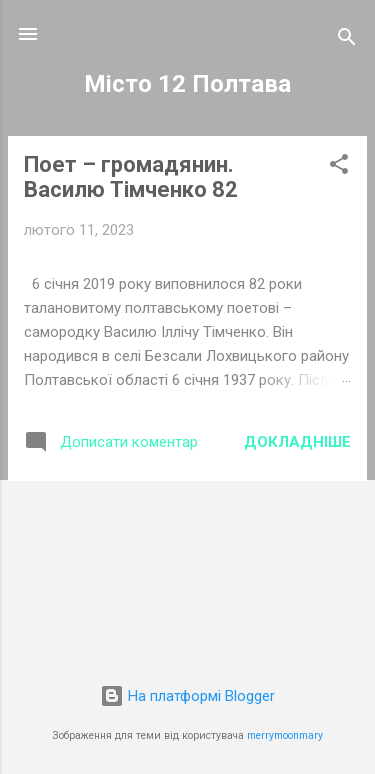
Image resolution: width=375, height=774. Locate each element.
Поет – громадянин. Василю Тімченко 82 (131, 177)
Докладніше (297, 442)
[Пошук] (347, 40)
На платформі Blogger (187, 696)
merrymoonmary (285, 735)
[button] (339, 167)
